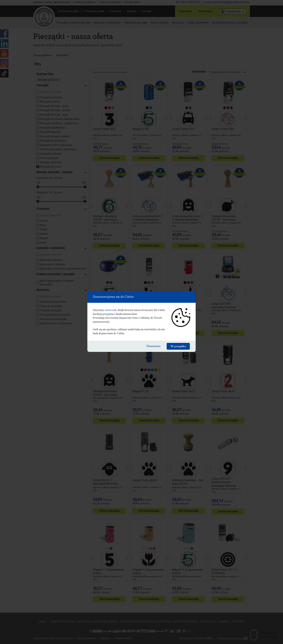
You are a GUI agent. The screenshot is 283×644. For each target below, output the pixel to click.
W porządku (178, 346)
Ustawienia (153, 346)
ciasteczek (110, 310)
